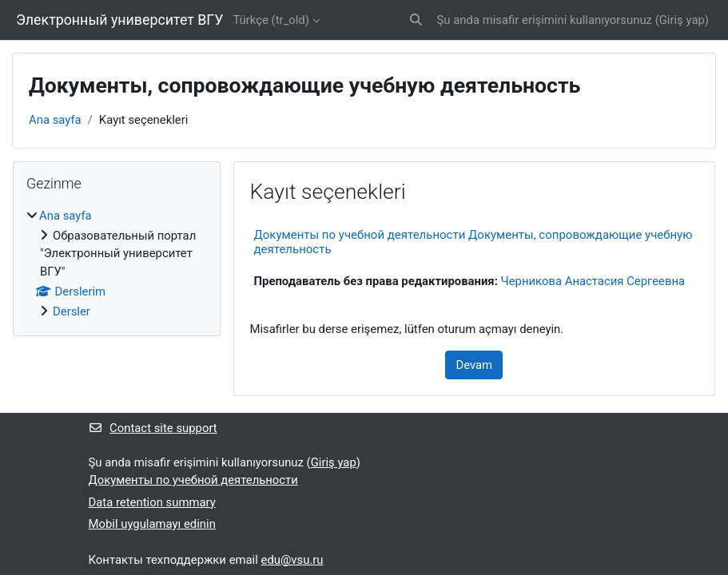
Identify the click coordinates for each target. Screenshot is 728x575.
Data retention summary (152, 502)
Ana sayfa (55, 120)
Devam (474, 365)
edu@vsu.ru (292, 560)
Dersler (72, 311)
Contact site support (153, 428)
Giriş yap (682, 20)
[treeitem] (117, 264)
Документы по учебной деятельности (193, 480)
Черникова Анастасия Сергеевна (593, 281)
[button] (416, 20)
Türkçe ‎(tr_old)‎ (271, 20)
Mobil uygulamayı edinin (152, 524)
